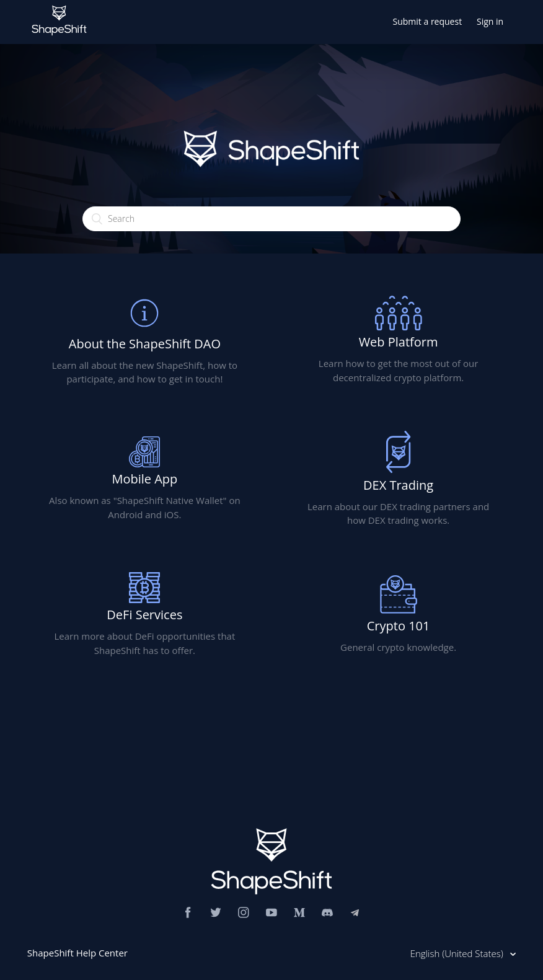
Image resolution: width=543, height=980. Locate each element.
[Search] (271, 219)
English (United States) (458, 953)
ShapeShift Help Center (77, 953)
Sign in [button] (490, 21)
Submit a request (428, 21)
